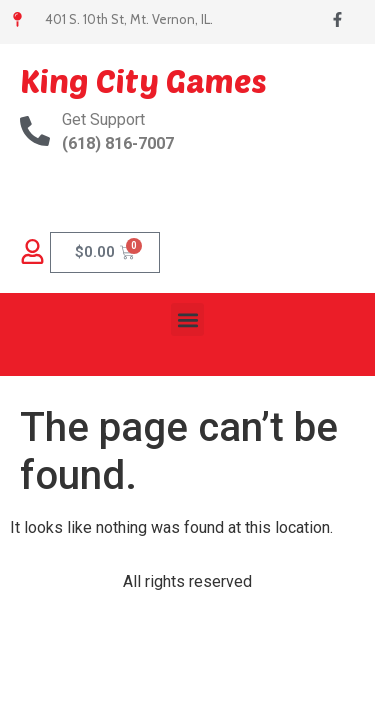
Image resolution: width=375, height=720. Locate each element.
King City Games (143, 80)
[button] (187, 319)
